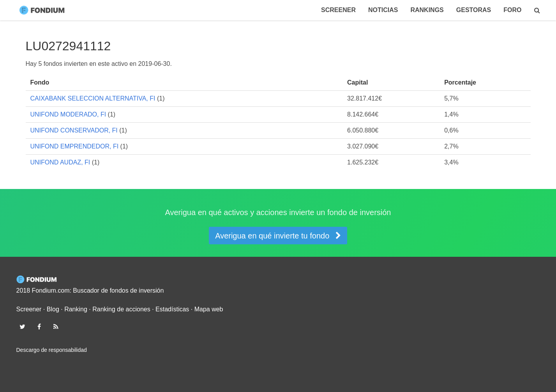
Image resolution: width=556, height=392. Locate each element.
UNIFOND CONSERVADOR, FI (74, 130)
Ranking (76, 309)
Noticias (383, 10)
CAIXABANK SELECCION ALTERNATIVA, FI (93, 98)
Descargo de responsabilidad (52, 350)
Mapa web (209, 309)
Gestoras (474, 10)
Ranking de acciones (121, 309)
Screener (338, 10)
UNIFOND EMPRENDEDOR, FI (75, 146)
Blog (53, 309)
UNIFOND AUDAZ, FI (60, 162)
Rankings (427, 10)
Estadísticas (172, 309)
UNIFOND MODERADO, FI (68, 114)
